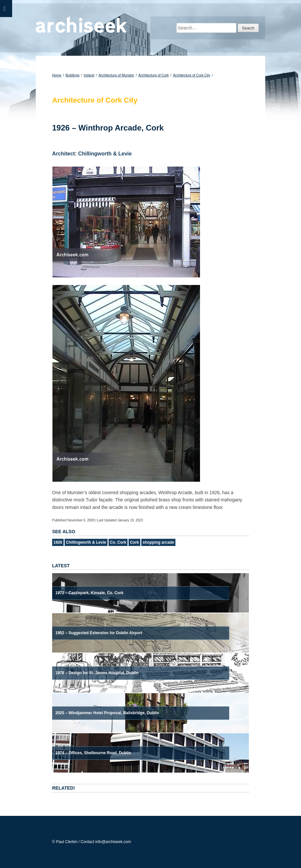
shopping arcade (158, 542)
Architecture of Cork (154, 75)
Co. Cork (118, 542)
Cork (134, 542)
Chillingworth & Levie (86, 542)
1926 (58, 542)
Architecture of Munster (117, 75)
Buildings (73, 75)
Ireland (89, 75)
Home (57, 75)
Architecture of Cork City (192, 75)
